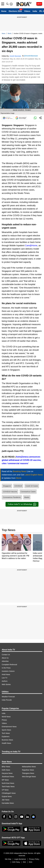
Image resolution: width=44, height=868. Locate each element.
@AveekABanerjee (31, 56)
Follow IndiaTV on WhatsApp (22, 504)
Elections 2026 (15, 11)
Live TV (5, 678)
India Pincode (7, 700)
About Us (5, 658)
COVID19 (18, 486)
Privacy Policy (34, 859)
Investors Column (8, 671)
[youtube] (22, 817)
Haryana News (7, 773)
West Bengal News (29, 777)
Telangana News (28, 773)
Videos (27, 11)
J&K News (6, 800)
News (4, 34)
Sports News (6, 730)
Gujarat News (7, 796)
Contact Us (6, 655)
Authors (5, 681)
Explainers (6, 737)
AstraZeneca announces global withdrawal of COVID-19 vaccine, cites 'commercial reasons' (22, 460)
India (35, 11)
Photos (4, 720)
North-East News (8, 783)
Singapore (7, 486)
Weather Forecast (8, 697)
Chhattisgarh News (9, 793)
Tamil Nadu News (8, 787)
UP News (5, 790)
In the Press (6, 668)
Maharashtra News (29, 767)
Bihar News (6, 767)
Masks (27, 497)
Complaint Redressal (9, 665)
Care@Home (31, 246)
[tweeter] (10, 817)
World (9, 34)
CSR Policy (16, 862)
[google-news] (33, 817)
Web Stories (6, 684)
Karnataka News (8, 803)
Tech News (6, 733)
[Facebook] (4, 817)
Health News (6, 743)
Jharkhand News (8, 777)
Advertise (5, 661)
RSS (31, 862)
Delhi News (6, 770)
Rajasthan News (28, 770)
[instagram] (16, 817)
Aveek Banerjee (15, 56)
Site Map (8, 859)
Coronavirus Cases (28, 492)
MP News (5, 780)
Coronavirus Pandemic (12, 497)
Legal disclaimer (20, 859)
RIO (24, 862)
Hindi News (6, 674)
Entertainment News (9, 727)
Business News (7, 740)
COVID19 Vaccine (10, 492)
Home (4, 11)
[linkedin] (28, 817)
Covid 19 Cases (32, 486)
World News (6, 717)
